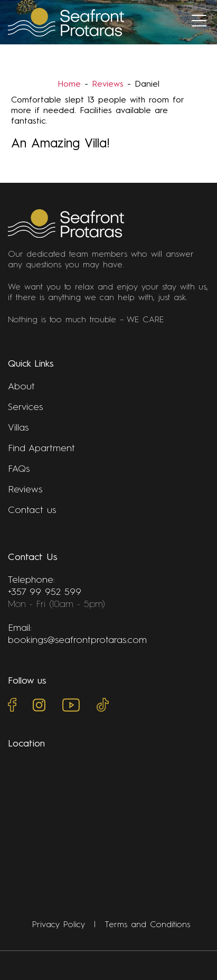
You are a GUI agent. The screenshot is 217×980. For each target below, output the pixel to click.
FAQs (19, 469)
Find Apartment (41, 449)
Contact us (32, 510)
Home (69, 85)
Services (25, 407)
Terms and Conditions (147, 925)
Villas (18, 428)
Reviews (108, 85)
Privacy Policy (59, 925)
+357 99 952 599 (45, 592)
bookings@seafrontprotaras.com (77, 640)
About (21, 387)
